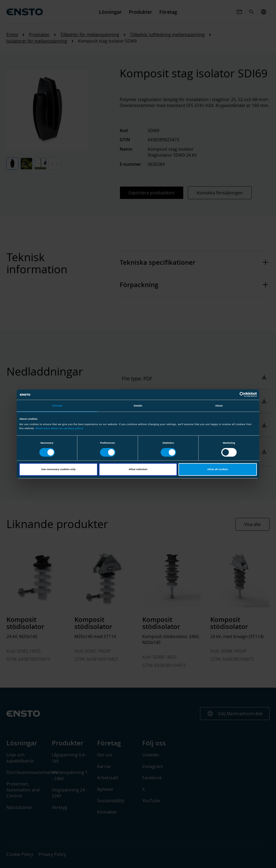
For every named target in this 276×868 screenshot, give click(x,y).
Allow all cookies (218, 469)
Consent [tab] (57, 406)
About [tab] (219, 406)
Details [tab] (138, 406)
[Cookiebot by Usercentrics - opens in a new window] (233, 395)
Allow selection (138, 469)
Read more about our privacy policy (59, 428)
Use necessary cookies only (58, 469)
